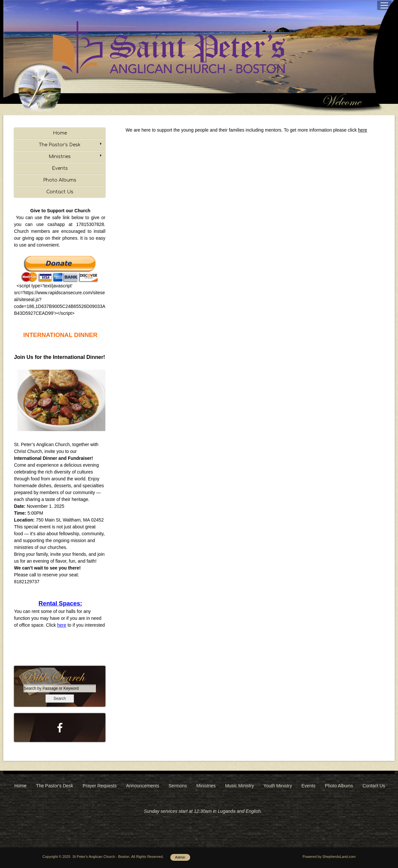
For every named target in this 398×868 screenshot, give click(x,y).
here (62, 625)
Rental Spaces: (60, 603)
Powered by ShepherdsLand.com (329, 857)
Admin (180, 857)
